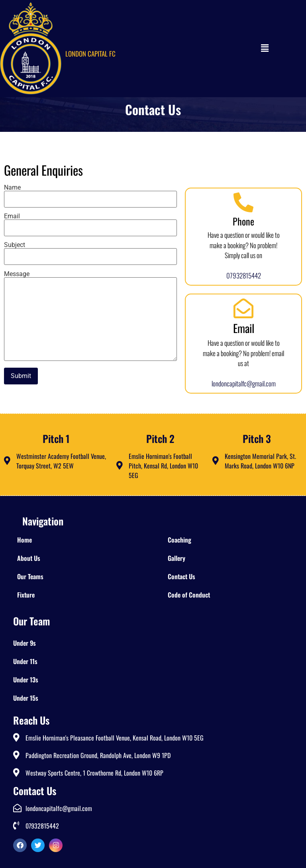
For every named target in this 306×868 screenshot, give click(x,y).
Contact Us (181, 576)
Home (25, 540)
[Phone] (243, 202)
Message (90, 316)
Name (90, 194)
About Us (29, 558)
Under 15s (26, 698)
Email (90, 222)
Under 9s (25, 643)
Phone (243, 221)
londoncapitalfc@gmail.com (244, 383)
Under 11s (25, 661)
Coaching (179, 540)
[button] (251, 49)
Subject (90, 251)
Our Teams (30, 576)
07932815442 (244, 275)
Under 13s (26, 680)
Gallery (177, 558)
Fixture (26, 595)
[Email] (243, 308)
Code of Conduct (189, 595)
